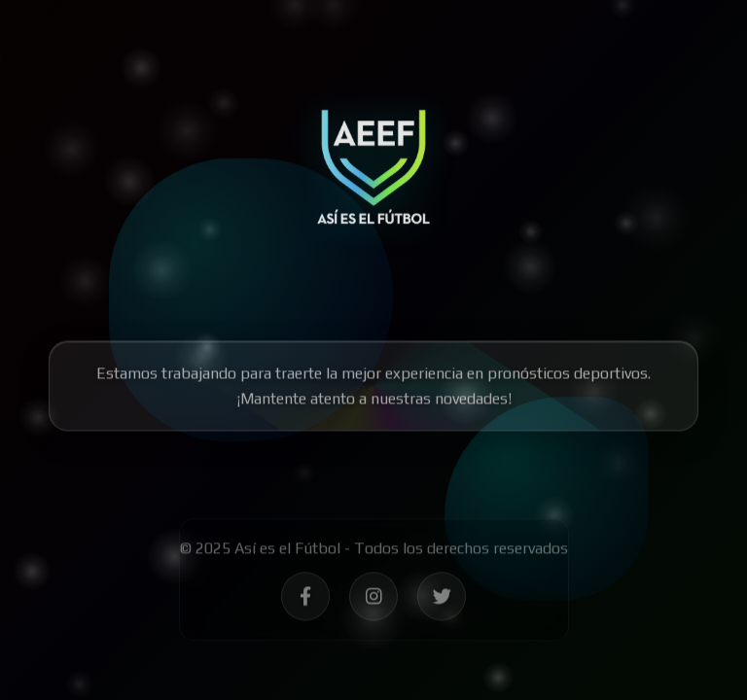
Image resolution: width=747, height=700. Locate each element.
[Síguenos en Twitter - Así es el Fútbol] (442, 601)
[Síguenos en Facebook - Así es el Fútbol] (305, 601)
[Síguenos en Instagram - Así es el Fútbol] (373, 601)
